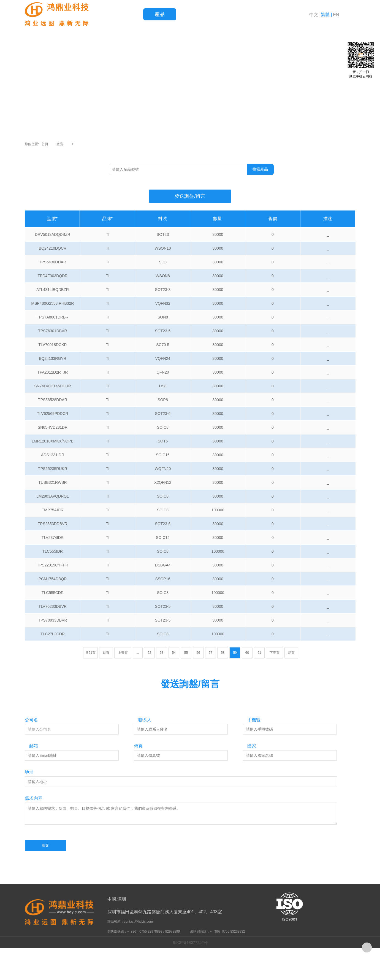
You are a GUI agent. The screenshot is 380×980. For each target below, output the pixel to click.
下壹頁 (275, 653)
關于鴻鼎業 (292, 14)
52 (149, 653)
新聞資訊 (259, 14)
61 (259, 653)
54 (174, 653)
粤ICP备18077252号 (190, 943)
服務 (226, 14)
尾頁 (291, 653)
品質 (193, 14)
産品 (160, 14)
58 (223, 653)
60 (247, 653)
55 (186, 653)
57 (211, 653)
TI (73, 144)
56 (198, 653)
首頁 (127, 14)
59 (235, 653)
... (138, 653)
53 (161, 653)
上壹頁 (123, 653)
